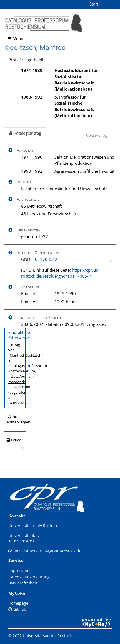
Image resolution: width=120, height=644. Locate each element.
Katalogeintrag (25, 133)
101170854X (45, 259)
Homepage (18, 603)
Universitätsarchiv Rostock (33, 526)
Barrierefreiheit (23, 583)
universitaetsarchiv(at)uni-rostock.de (47, 551)
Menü (16, 38)
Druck (14, 440)
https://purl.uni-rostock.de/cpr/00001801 (22, 382)
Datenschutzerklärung (29, 577)
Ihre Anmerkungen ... (16, 422)
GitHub (17, 609)
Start (94, 4)
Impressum (19, 570)
